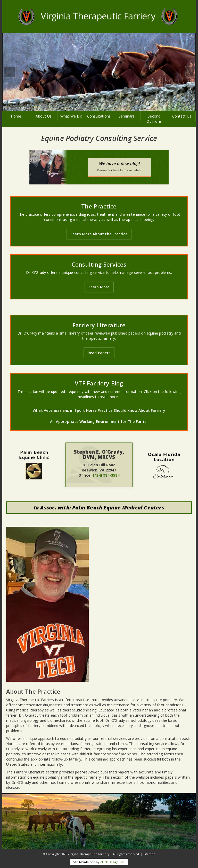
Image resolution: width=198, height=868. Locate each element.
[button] (10, 72)
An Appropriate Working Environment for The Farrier (99, 421)
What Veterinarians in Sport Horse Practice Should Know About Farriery (99, 410)
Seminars (127, 116)
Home (16, 116)
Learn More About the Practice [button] (99, 234)
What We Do (71, 116)
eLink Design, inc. (113, 862)
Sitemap (149, 854)
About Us (44, 116)
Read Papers (99, 353)
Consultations (99, 116)
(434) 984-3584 (106, 475)
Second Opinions (154, 119)
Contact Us (182, 116)
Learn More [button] (99, 287)
